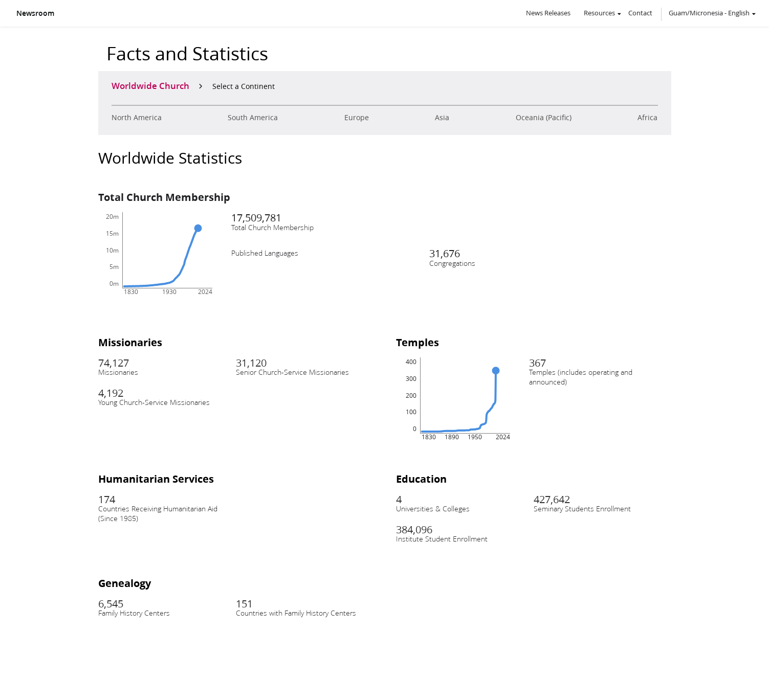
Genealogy (125, 583)
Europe (357, 118)
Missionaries (130, 342)
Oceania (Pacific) (544, 118)
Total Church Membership (164, 197)
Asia (442, 118)
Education (421, 479)
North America (137, 118)
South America (253, 118)
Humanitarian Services (156, 479)
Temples (418, 342)
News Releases (548, 13)
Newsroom (35, 13)
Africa (647, 118)
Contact (640, 13)
